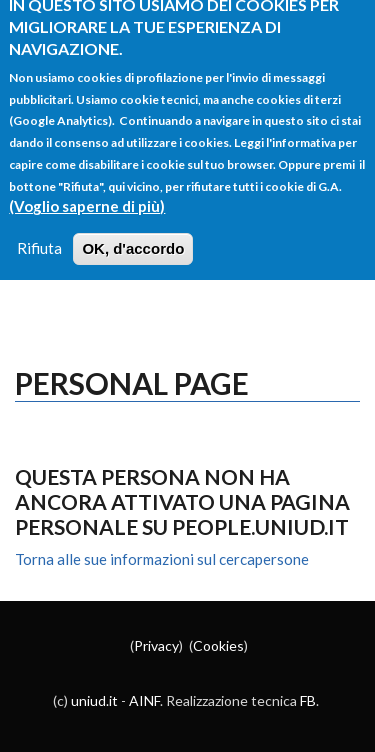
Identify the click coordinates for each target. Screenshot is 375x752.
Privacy (156, 645)
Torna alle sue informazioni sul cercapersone (162, 559)
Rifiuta (39, 234)
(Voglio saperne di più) (87, 192)
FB (308, 700)
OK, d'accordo (133, 234)
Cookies (218, 645)
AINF (144, 700)
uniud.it (94, 700)
